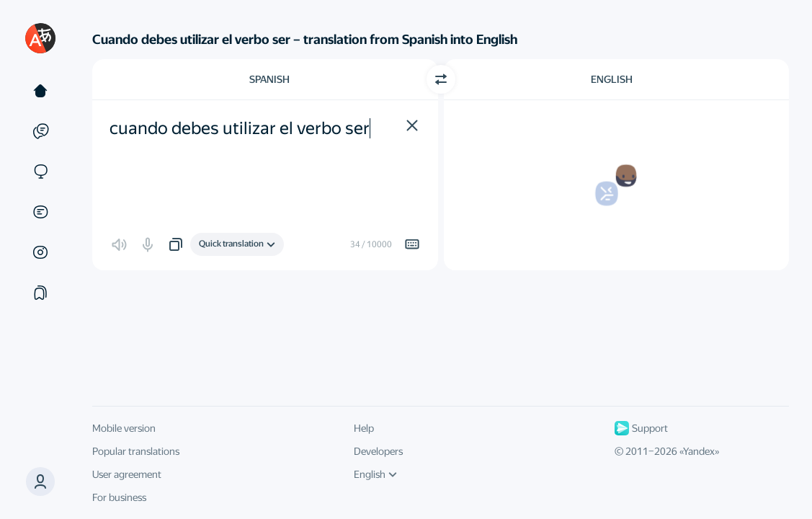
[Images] (40, 252)
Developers (378, 451)
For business (119, 497)
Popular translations (136, 451)
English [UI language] (375, 474)
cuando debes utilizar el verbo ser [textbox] (240, 128)
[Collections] (40, 293)
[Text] (40, 91)
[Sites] (40, 172)
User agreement (127, 474)
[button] (40, 482)
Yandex (699, 451)
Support (641, 428)
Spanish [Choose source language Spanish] (269, 79)
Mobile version (124, 428)
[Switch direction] (441, 79)
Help (364, 428)
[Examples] (40, 131)
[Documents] (40, 212)
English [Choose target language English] (612, 79)
